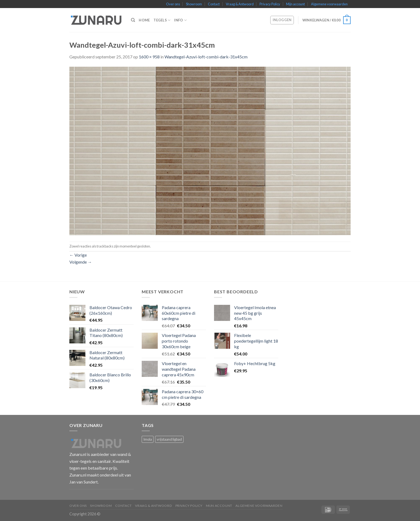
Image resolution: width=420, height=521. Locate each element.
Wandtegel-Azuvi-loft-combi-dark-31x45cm (206, 57)
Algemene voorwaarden (329, 4)
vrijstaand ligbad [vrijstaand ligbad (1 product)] (169, 439)
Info (180, 20)
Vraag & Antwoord (240, 4)
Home (144, 20)
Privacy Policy (270, 4)
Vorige (78, 255)
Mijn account (295, 4)
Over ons (173, 4)
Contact (214, 4)
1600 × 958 (149, 57)
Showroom (194, 4)
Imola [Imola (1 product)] (148, 439)
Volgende (81, 262)
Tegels (162, 20)
